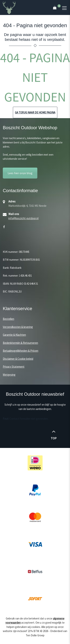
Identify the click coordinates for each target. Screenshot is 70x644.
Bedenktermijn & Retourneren (20, 343)
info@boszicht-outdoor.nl (23, 218)
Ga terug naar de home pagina (35, 112)
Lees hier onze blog (20, 173)
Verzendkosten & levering (18, 327)
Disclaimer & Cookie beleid (18, 359)
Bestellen (8, 319)
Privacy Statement (14, 367)
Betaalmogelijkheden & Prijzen (21, 351)
